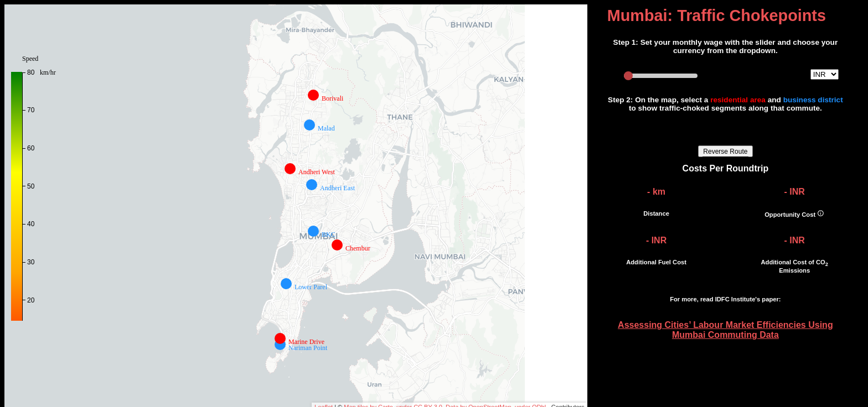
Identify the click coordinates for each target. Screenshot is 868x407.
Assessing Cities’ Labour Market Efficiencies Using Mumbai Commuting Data (725, 330)
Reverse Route (725, 152)
